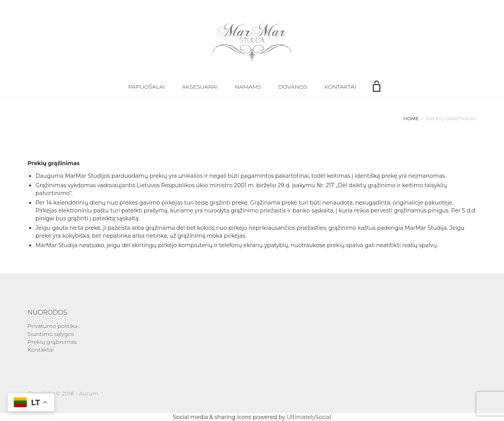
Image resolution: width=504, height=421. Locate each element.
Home (411, 118)
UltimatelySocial (309, 417)
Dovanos (293, 87)
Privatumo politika (53, 326)
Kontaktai (340, 87)
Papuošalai (147, 87)
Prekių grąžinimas (52, 342)
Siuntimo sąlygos (51, 334)
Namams (248, 87)
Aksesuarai (200, 87)
